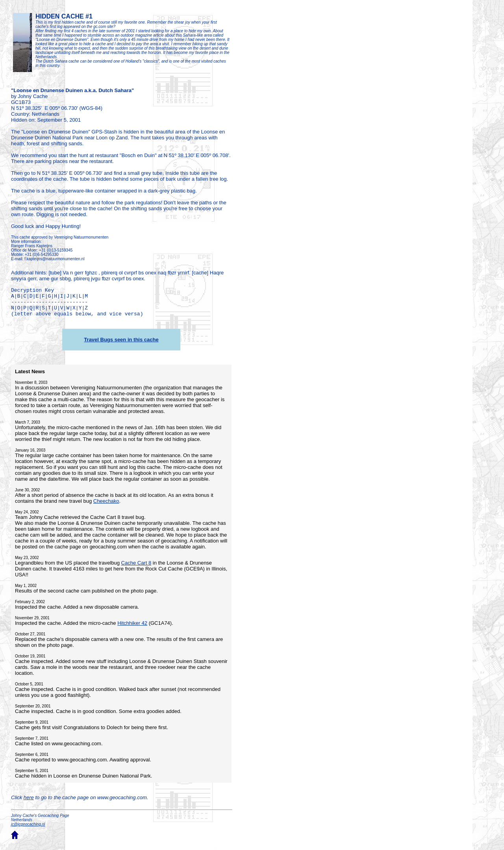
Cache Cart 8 (136, 563)
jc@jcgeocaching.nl (28, 824)
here (29, 797)
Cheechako (106, 501)
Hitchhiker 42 (132, 623)
